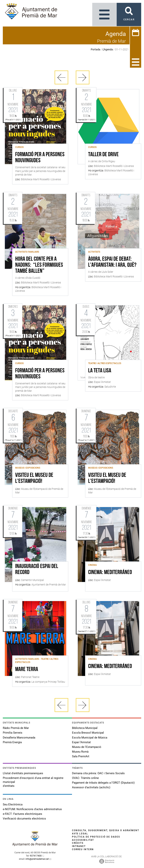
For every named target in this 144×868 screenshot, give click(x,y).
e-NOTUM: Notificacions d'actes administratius (32, 809)
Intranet (79, 846)
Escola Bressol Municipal (88, 733)
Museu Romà (80, 752)
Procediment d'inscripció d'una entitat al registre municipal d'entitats (33, 782)
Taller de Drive (103, 155)
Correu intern (83, 849)
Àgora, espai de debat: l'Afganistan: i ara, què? (112, 262)
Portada (96, 49)
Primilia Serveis (13, 733)
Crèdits (78, 843)
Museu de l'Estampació (87, 747)
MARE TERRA (27, 670)
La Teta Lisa (100, 371)
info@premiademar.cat (37, 859)
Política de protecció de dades (96, 837)
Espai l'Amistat (81, 742)
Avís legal (80, 834)
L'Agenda (108, 49)
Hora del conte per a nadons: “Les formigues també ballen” (39, 265)
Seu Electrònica (13, 804)
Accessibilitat (83, 840)
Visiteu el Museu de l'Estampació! (34, 478)
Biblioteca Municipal (85, 728)
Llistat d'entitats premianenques (23, 773)
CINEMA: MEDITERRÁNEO (110, 573)
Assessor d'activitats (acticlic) (91, 787)
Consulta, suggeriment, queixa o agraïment (106, 830)
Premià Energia (12, 742)
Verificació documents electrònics (24, 819)
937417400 (36, 856)
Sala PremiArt (81, 756)
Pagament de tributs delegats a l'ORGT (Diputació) (103, 783)
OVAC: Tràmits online (85, 778)
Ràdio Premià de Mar (16, 728)
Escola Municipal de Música (90, 738)
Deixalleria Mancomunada (19, 738)
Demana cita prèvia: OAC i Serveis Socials (98, 773)
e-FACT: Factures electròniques (22, 814)
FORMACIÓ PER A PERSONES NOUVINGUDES (40, 158)
